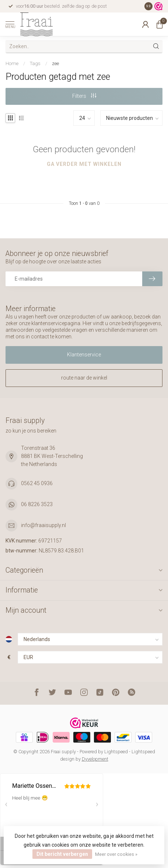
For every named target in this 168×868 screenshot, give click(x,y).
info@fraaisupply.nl (43, 525)
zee (55, 63)
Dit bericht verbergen (62, 854)
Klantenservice (84, 355)
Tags (35, 63)
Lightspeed (116, 752)
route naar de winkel (84, 378)
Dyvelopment (95, 759)
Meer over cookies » (116, 854)
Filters (84, 96)
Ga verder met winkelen (84, 164)
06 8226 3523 (37, 504)
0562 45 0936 (37, 483)
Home (12, 63)
